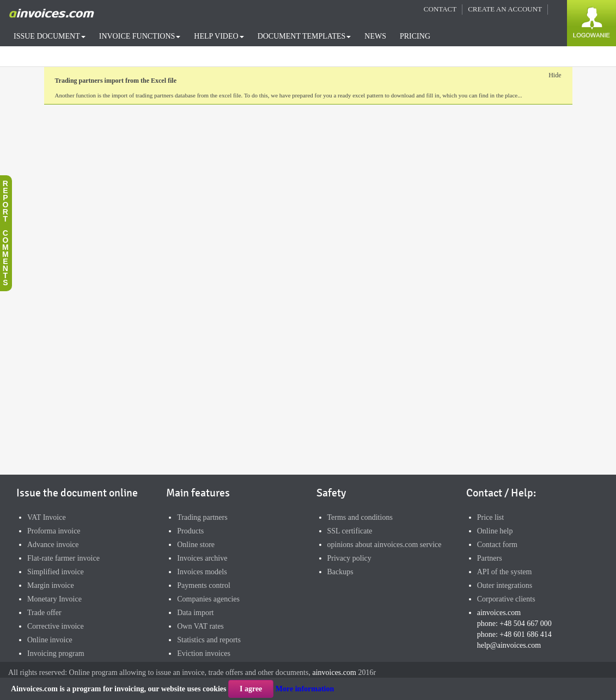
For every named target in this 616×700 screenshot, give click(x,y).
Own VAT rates (200, 626)
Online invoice (50, 640)
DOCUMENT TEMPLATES (304, 36)
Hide (555, 75)
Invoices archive (202, 558)
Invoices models (202, 572)
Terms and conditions (360, 517)
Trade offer (44, 613)
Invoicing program (56, 653)
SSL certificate (350, 531)
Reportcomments (5, 233)
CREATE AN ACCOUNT (505, 9)
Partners (490, 558)
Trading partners (202, 517)
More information (305, 689)
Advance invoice (53, 545)
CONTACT (440, 9)
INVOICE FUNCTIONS (140, 36)
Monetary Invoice (54, 599)
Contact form (497, 545)
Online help (495, 531)
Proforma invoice (54, 531)
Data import (195, 613)
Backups (340, 572)
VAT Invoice (47, 517)
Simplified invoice (56, 572)
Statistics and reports (209, 640)
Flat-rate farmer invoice (63, 558)
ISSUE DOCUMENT (50, 36)
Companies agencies (208, 599)
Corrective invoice (56, 626)
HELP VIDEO (219, 36)
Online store (196, 545)
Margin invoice (51, 585)
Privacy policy (349, 558)
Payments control (204, 585)
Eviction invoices (204, 653)
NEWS (375, 36)
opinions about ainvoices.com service (385, 545)
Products (190, 531)
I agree (251, 689)
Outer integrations (505, 585)
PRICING (415, 36)
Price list (490, 517)
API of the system (505, 572)
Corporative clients (506, 599)
